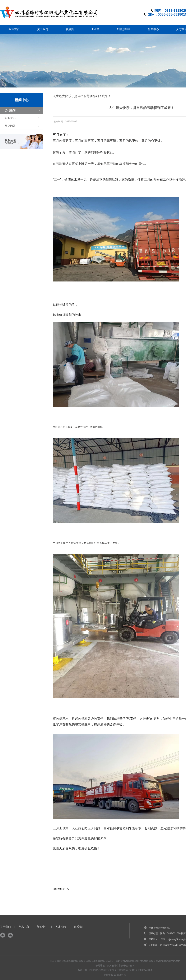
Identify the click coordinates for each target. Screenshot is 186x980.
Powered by (111, 975)
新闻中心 (42, 927)
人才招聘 (61, 927)
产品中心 (24, 927)
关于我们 (5, 927)
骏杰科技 (121, 975)
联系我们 (79, 927)
